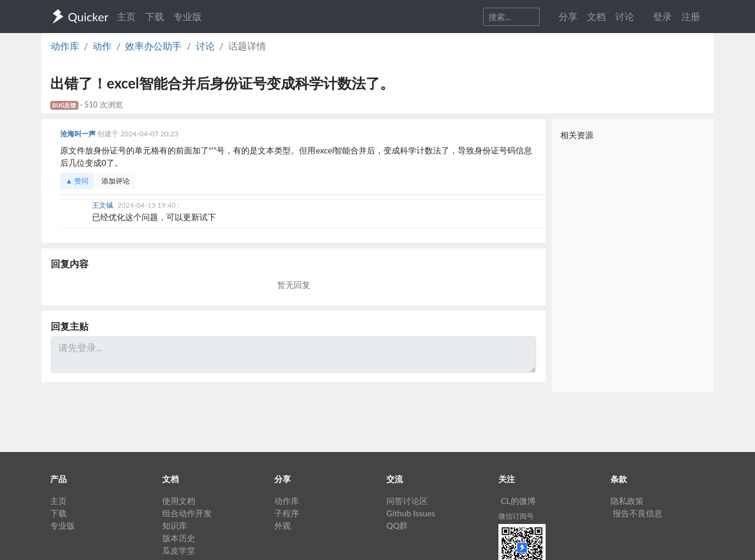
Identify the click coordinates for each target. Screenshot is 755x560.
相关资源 (577, 135)
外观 (283, 525)
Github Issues (411, 513)
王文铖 (104, 205)
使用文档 (179, 501)
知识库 (175, 525)
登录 (662, 16)
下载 (155, 16)
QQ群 (397, 525)
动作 (102, 46)
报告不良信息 (638, 513)
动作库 (65, 46)
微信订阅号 (516, 516)
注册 (691, 16)
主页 (126, 16)
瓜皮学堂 (179, 550)
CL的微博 (518, 501)
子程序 (287, 513)
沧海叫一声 (79, 134)
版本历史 (179, 538)
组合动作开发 (187, 513)
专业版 (188, 16)
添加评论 (116, 181)
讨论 (205, 46)
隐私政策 (627, 501)
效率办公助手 (153, 46)
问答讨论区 (407, 501)
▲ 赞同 (77, 181)
